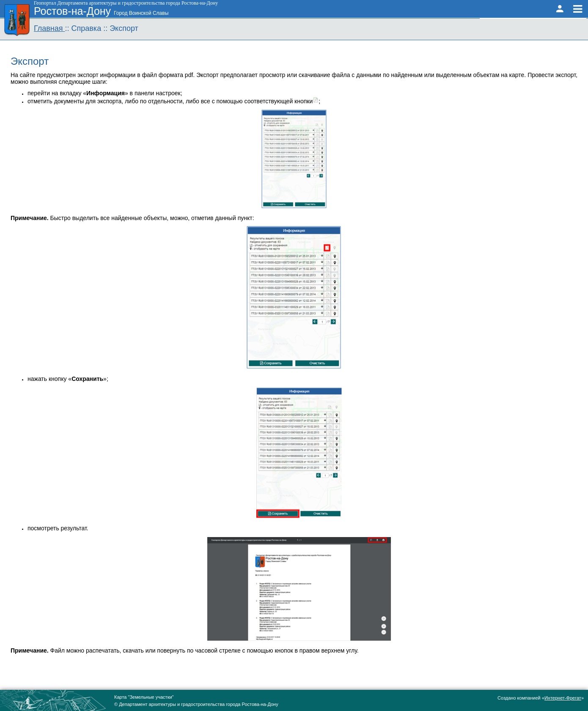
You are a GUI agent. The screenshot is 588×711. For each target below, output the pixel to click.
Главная (49, 28)
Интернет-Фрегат (563, 698)
